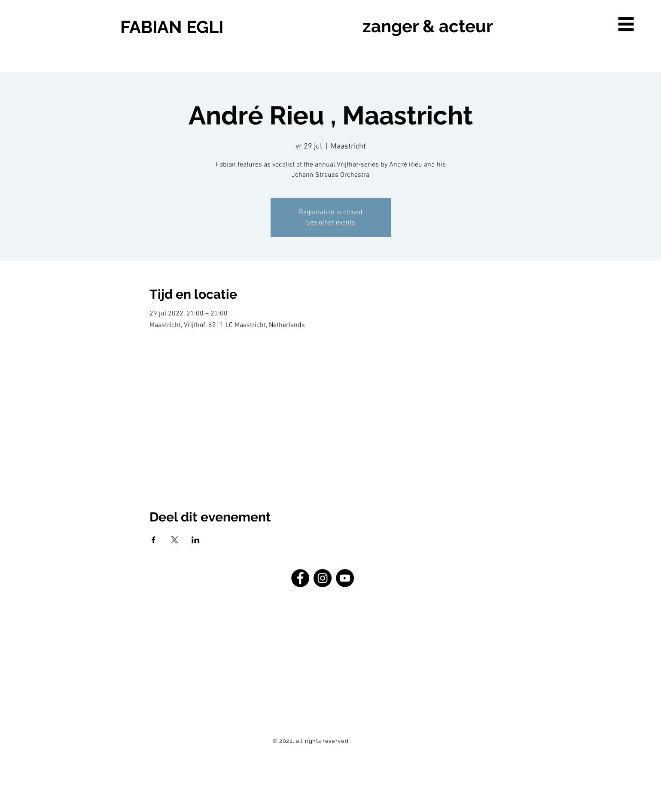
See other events (330, 223)
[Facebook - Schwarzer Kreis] (300, 578)
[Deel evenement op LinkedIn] (196, 540)
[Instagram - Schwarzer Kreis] (323, 578)
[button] (626, 24)
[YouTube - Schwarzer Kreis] (345, 578)
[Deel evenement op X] (175, 540)
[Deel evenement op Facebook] (154, 540)
